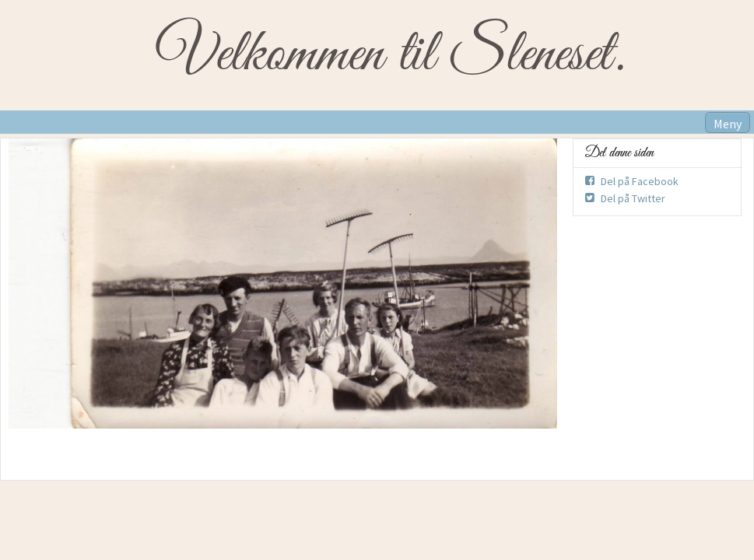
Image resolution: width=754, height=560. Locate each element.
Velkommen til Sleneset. (390, 55)
